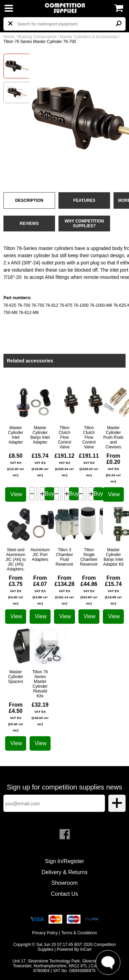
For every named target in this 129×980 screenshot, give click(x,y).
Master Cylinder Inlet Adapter (15, 435)
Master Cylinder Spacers (15, 677)
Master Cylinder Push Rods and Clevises (113, 437)
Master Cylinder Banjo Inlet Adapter (40, 435)
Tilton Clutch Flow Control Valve (64, 437)
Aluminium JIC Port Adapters (40, 555)
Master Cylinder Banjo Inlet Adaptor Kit (113, 557)
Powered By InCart (74, 949)
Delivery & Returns (64, 872)
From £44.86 (89, 590)
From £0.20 (113, 468)
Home (9, 37)
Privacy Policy (45, 933)
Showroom (64, 883)
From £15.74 (113, 590)
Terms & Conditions (79, 933)
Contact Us (64, 894)
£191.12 (65, 465)
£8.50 (16, 465)
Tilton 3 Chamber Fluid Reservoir (64, 557)
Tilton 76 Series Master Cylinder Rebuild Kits (40, 684)
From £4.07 (40, 590)
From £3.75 (15, 590)
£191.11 (89, 465)
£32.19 (40, 714)
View (16, 494)
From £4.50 (15, 717)
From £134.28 (65, 590)
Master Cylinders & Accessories (89, 37)
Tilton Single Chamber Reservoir (89, 557)
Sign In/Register (65, 861)
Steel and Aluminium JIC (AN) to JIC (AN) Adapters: (16, 559)
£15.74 (40, 465)
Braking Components (37, 37)
